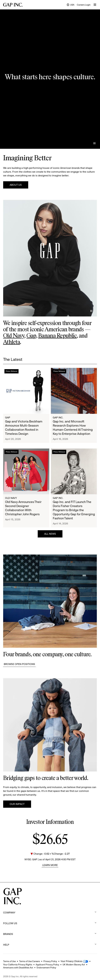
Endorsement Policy (46, 968)
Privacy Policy (50, 961)
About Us (16, 185)
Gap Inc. (58, 418)
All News (50, 534)
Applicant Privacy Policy (47, 965)
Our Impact (17, 804)
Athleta (12, 342)
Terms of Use (9, 961)
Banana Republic (57, 336)
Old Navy (14, 336)
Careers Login (84, 5)
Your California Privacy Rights (18, 965)
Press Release (11, 371)
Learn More (50, 865)
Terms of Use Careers (30, 961)
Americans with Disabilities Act (18, 968)
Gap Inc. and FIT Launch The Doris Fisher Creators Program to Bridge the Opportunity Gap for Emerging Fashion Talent (74, 510)
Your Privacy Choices (71, 961)
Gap (31, 336)
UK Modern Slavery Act (74, 965)
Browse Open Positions (19, 664)
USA (71, 5)
